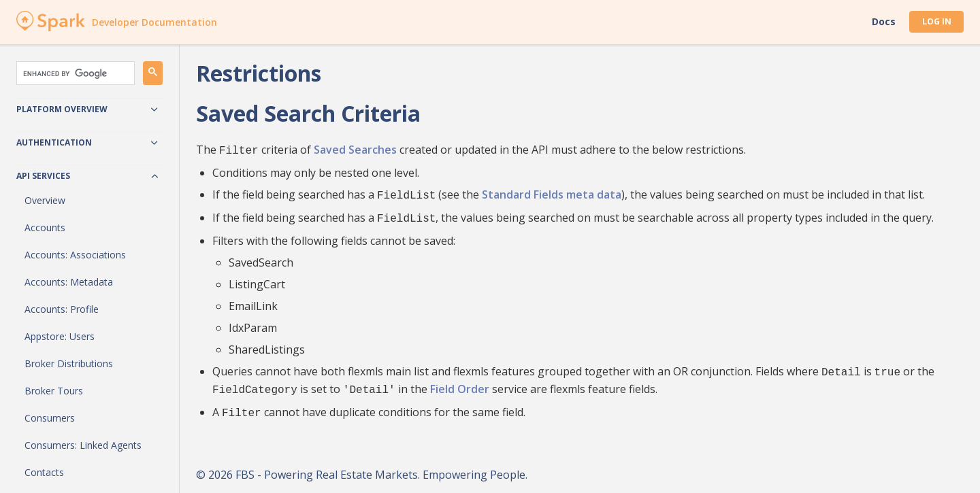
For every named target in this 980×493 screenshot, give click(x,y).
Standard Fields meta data (552, 193)
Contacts (44, 472)
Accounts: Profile (62, 309)
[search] (74, 73)
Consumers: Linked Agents (83, 445)
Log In (937, 21)
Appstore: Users (60, 336)
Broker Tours (54, 391)
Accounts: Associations (75, 255)
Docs (884, 22)
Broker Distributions (69, 363)
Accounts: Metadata (69, 282)
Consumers (50, 418)
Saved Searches (355, 150)
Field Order (460, 384)
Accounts (45, 227)
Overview (45, 200)
